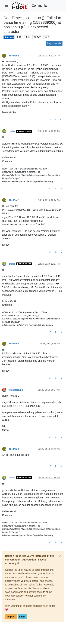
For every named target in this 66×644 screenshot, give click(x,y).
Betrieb (9, 37)
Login (22, 617)
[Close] (60, 556)
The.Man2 (14, 56)
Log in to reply (54, 43)
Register (11, 617)
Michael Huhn (16, 390)
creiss (12, 131)
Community (40, 6)
